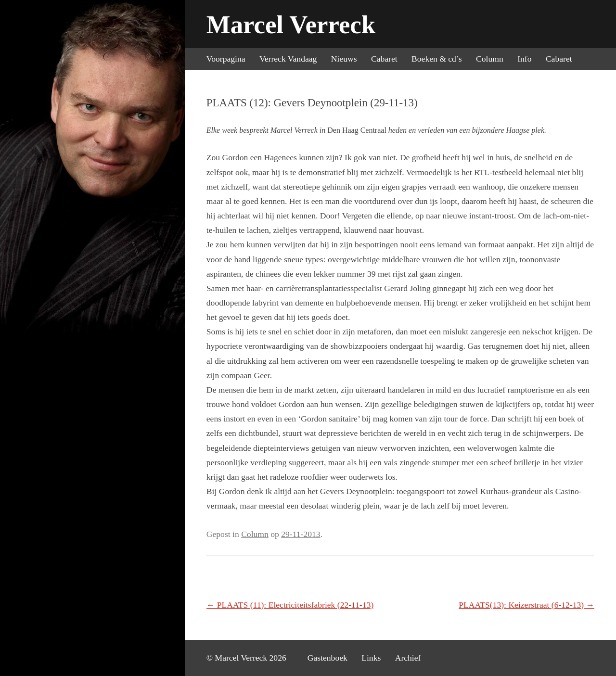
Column (490, 59)
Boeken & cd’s (437, 59)
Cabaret (384, 59)
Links (371, 658)
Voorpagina (226, 59)
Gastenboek (327, 658)
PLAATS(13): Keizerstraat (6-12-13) (526, 605)
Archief (408, 658)
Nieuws (344, 59)
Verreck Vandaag (288, 59)
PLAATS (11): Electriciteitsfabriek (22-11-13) (290, 605)
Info (524, 59)
